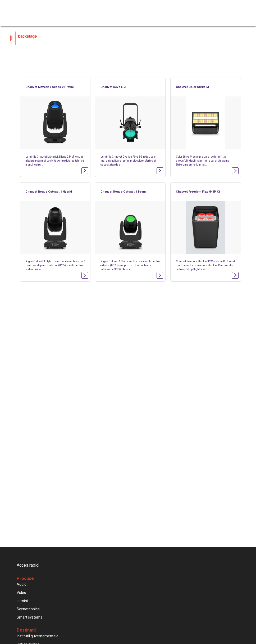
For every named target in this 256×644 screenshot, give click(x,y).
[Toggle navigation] (245, 9)
